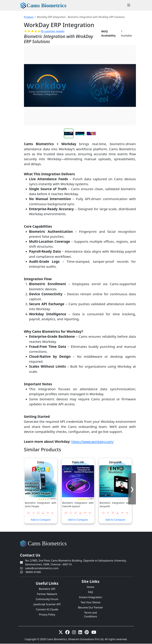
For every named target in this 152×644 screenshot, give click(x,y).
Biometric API (47, 589)
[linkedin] (80, 633)
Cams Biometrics (47, 543)
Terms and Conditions (90, 615)
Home (91, 587)
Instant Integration (90, 597)
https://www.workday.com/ (92, 442)
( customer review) (53, 31)
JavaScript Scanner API (47, 604)
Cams (46, 5)
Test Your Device (90, 602)
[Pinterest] (87, 633)
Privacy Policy (47, 615)
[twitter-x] (61, 633)
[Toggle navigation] (129, 5)
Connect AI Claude (47, 609)
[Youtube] (94, 633)
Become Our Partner (90, 607)
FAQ (90, 592)
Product (29, 17)
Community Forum (47, 599)
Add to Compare (41, 520)
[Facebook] (67, 633)
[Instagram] (74, 633)
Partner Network (47, 594)
